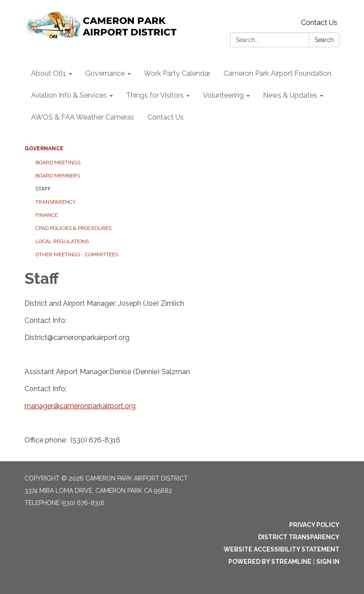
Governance (44, 148)
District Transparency (299, 537)
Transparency (56, 202)
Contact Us (319, 23)
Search (324, 40)
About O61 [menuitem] (49, 73)
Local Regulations (62, 241)
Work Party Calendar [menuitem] (177, 73)
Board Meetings (58, 163)
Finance (47, 215)
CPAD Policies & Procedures (73, 228)
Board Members (58, 176)
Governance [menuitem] (105, 73)
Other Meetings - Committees (77, 255)
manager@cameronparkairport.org (80, 406)
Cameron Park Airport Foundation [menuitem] (277, 73)
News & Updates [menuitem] (290, 95)
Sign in (328, 562)
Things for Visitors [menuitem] (155, 95)
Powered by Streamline (270, 562)
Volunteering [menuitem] (223, 95)
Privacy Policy (314, 525)
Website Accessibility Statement (282, 549)
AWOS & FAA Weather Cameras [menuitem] (83, 117)
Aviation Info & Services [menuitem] (69, 95)
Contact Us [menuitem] (166, 117)
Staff (43, 189)
